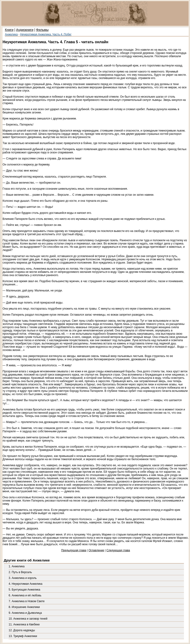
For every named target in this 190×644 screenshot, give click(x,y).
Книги (9, 30)
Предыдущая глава (74, 550)
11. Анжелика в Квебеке (24, 624)
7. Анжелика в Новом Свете (27, 601)
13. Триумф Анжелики (23, 636)
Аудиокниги (25, 30)
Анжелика (11, 34)
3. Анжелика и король (23, 578)
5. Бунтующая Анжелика (24, 590)
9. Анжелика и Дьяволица (25, 613)
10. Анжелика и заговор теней (28, 619)
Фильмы (42, 30)
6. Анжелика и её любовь (25, 595)
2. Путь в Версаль (20, 572)
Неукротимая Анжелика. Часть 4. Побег (46, 34)
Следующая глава (118, 550)
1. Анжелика (17, 566)
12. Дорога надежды (22, 630)
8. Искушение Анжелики (24, 607)
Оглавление (96, 550)
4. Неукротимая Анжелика (26, 584)
